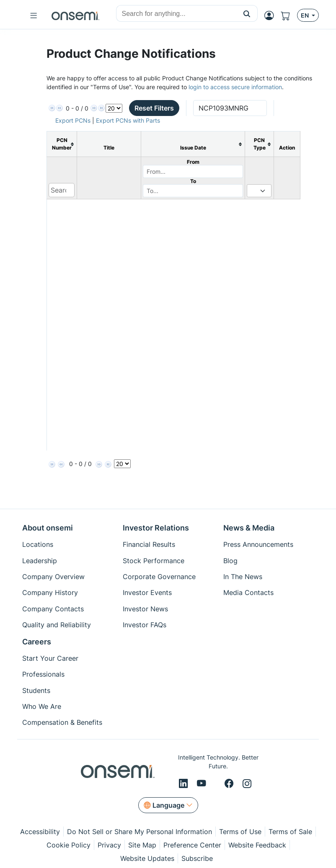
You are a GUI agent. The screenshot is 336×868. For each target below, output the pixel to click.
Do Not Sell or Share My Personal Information (140, 832)
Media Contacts (248, 592)
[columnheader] (62, 144)
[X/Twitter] (217, 784)
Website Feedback (257, 845)
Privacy (109, 845)
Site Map (142, 845)
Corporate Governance (159, 577)
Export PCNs (73, 120)
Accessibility (40, 832)
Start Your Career (50, 658)
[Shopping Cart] (289, 15)
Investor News (145, 609)
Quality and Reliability (57, 625)
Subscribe (197, 858)
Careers (37, 642)
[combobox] (176, 14)
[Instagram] (247, 784)
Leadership (40, 561)
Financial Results (149, 544)
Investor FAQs (145, 625)
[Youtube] (203, 784)
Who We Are (42, 706)
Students (36, 690)
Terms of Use (240, 832)
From (193, 162)
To (193, 181)
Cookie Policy (68, 845)
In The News (243, 577)
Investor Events (147, 592)
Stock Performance (154, 561)
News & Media (249, 528)
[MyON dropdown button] (272, 15)
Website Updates (147, 858)
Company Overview (53, 577)
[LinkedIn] (185, 784)
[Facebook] (230, 784)
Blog (230, 561)
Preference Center (192, 845)
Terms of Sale (290, 832)
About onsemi (48, 528)
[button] (247, 13)
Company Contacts (53, 609)
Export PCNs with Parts (128, 120)
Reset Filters (154, 108)
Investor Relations (156, 528)
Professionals (43, 674)
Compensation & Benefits (62, 722)
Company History (50, 592)
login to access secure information (235, 87)
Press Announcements (258, 544)
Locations (38, 544)
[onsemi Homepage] (75, 15)
